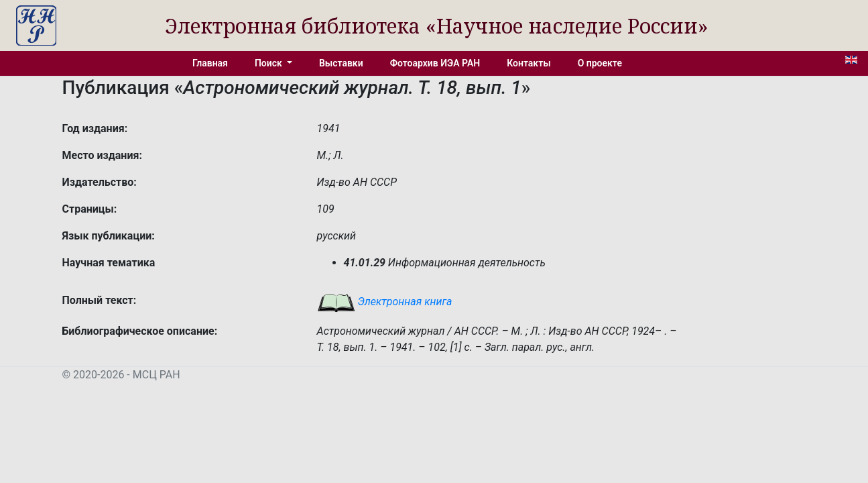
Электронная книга (385, 302)
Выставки (341, 63)
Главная (210, 63)
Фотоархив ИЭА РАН (435, 63)
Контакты (529, 63)
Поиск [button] (269, 63)
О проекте (600, 63)
